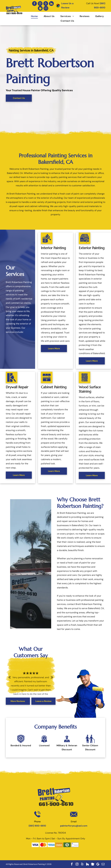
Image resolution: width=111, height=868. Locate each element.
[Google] (98, 864)
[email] (46, 8)
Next (52, 679)
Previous (9, 679)
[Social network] (51, 4)
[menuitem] (32, 16)
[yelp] (46, 4)
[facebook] (34, 4)
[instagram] (40, 4)
